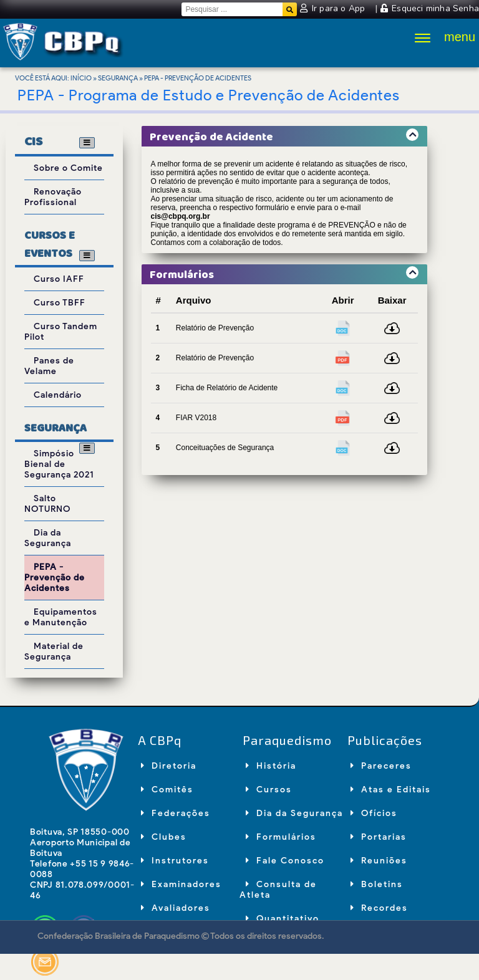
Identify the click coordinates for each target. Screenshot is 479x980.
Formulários (281, 837)
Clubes (164, 837)
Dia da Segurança (294, 813)
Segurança (118, 78)
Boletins (377, 884)
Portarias (379, 837)
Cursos (269, 790)
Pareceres (381, 766)
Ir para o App (334, 8)
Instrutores (175, 861)
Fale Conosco (285, 861)
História (271, 766)
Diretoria (169, 766)
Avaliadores (176, 908)
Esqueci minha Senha (430, 8)
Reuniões (379, 861)
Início (81, 78)
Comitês (167, 790)
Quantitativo (283, 919)
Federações (176, 813)
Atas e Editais (391, 790)
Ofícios (374, 813)
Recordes (379, 908)
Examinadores (181, 884)
